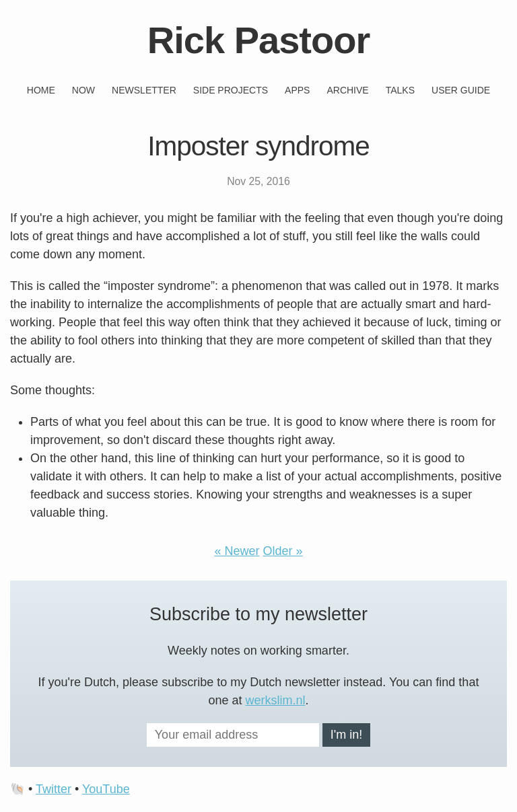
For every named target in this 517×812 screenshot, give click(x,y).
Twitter (54, 789)
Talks (400, 90)
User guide (461, 90)
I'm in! (346, 735)
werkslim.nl (276, 700)
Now (83, 90)
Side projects (231, 90)
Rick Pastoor (258, 40)
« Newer (237, 551)
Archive (347, 90)
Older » (283, 551)
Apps (297, 90)
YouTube (106, 789)
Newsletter (144, 90)
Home (41, 90)
